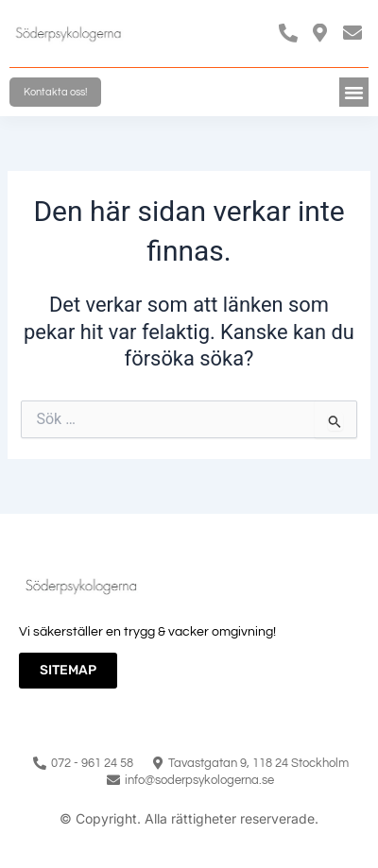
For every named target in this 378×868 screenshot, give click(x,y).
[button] (354, 93)
